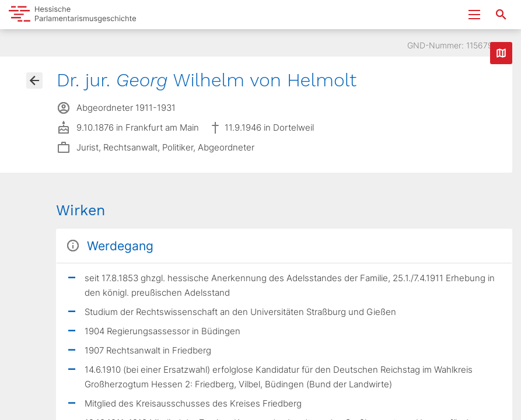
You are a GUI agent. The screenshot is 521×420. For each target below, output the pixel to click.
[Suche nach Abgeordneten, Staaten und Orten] (501, 15)
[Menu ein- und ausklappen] (474, 15)
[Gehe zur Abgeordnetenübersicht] (34, 80)
